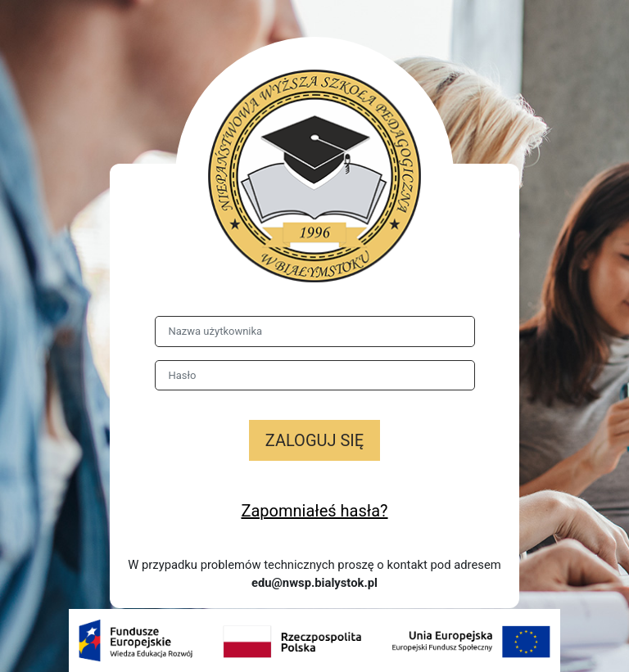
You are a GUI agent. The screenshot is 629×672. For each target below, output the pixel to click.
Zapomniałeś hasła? (314, 511)
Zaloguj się (314, 440)
